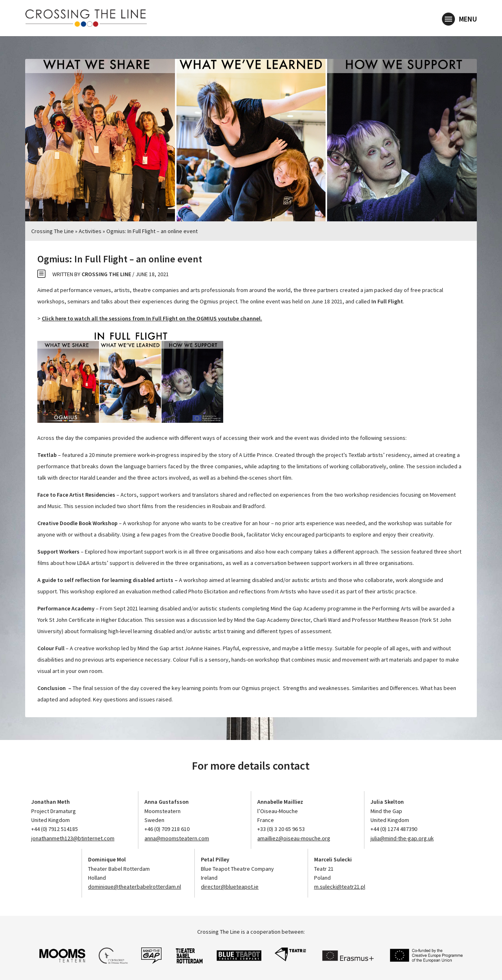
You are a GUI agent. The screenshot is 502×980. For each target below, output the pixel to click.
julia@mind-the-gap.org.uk (402, 838)
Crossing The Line (53, 231)
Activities (90, 231)
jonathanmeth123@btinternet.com (73, 838)
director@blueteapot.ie (230, 887)
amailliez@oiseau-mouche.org (294, 838)
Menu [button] (459, 19)
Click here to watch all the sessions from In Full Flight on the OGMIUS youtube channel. (152, 318)
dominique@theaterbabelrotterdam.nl (135, 887)
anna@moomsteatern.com (177, 838)
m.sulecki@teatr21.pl (340, 887)
